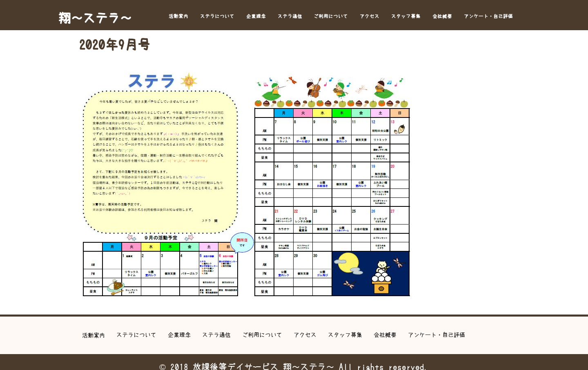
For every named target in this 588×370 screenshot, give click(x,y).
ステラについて (217, 16)
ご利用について (331, 16)
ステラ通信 (290, 16)
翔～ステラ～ (95, 18)
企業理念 (256, 16)
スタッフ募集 (406, 16)
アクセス (370, 16)
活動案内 (178, 16)
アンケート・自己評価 (488, 16)
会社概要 (442, 16)
